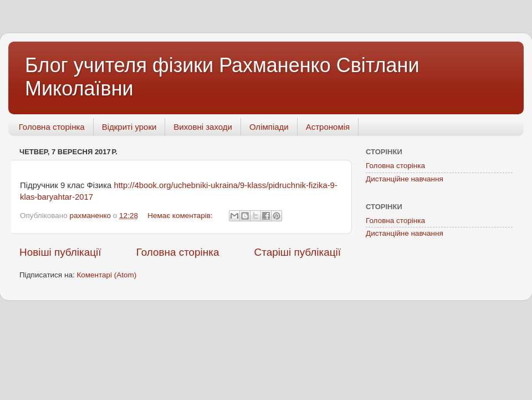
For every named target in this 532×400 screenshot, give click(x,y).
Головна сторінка (52, 127)
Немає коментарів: (181, 216)
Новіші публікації (60, 252)
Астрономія (328, 127)
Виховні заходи (203, 127)
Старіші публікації (298, 252)
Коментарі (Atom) (106, 275)
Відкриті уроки (129, 127)
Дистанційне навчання (405, 179)
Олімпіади (269, 127)
